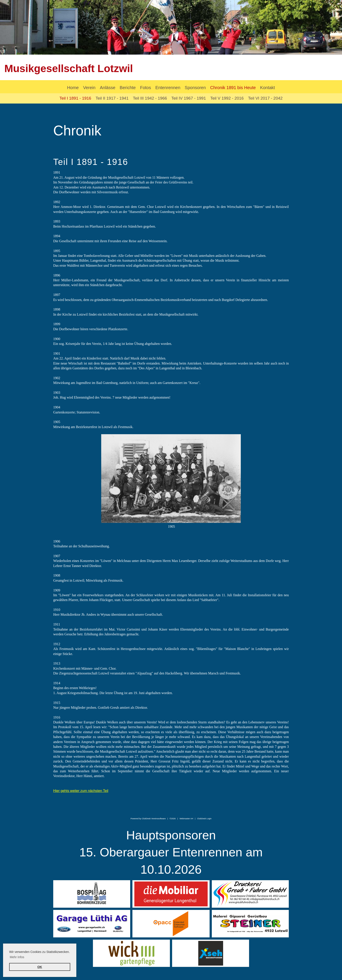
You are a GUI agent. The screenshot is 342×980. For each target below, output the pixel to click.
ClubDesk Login (204, 819)
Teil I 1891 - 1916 (75, 98)
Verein (89, 88)
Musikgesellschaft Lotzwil (69, 68)
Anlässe (108, 88)
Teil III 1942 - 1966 (150, 98)
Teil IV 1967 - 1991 (189, 98)
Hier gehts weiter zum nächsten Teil (81, 791)
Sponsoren (195, 88)
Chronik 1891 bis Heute (233, 88)
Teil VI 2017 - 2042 (265, 98)
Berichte (128, 88)
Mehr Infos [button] (17, 957)
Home (73, 88)
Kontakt (268, 88)
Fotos (145, 88)
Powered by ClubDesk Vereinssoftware (148, 819)
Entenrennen (168, 88)
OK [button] (40, 967)
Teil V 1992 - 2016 (227, 98)
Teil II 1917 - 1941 (112, 98)
